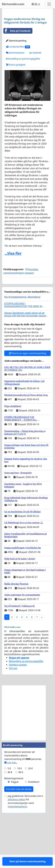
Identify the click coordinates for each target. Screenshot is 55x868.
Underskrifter (18, 102)
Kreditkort (34, 845)
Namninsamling (16, 96)
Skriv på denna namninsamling (27, 341)
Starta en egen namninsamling (28, 417)
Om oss (13, 732)
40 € (10, 836)
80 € (21, 836)
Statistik (35, 108)
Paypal (15, 845)
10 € (20, 832)
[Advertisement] (27, 41)
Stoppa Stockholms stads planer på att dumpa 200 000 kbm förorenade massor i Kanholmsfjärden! (26, 379)
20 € (31, 832)
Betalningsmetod (14, 842)
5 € (9, 832)
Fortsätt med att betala (19, 853)
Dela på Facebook (17, 86)
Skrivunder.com (13, 4)
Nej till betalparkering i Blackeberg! (22, 361)
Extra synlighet (16, 120)
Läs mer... (11, 826)
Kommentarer (15, 108)
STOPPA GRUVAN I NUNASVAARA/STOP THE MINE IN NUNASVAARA (23, 370)
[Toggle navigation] (49, 4)
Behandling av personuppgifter (23, 114)
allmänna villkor (16, 863)
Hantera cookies (18, 728)
